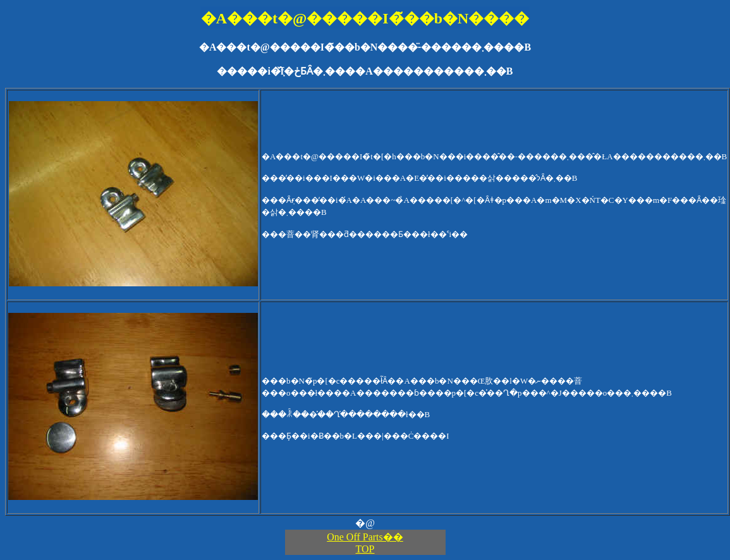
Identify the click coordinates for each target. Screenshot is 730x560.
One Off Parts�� (365, 537)
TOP (365, 549)
